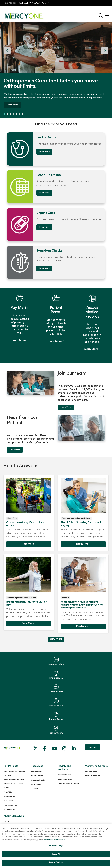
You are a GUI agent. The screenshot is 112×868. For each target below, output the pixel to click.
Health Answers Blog (65, 779)
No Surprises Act (9, 809)
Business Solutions (37, 776)
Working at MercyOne (92, 776)
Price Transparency (10, 805)
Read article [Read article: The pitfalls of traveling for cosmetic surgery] (83, 512)
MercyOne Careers (92, 771)
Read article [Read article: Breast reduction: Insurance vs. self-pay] (29, 592)
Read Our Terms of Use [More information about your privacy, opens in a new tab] (54, 841)
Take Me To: (10, 3)
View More (56, 639)
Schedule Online (9, 796)
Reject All (56, 856)
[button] (108, 15)
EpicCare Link (35, 789)
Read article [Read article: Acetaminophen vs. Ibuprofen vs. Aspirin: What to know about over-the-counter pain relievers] (83, 593)
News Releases (36, 771)
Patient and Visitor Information (14, 779)
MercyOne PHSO (36, 784)
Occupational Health (38, 780)
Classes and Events (64, 775)
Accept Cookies (56, 864)
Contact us (93, 747)
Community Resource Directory (68, 783)
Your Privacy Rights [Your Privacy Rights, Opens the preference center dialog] (56, 847)
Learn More (44, 151)
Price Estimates (9, 801)
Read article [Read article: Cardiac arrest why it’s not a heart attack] (29, 512)
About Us (6, 821)
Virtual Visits (8, 792)
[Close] (107, 830)
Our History (7, 826)
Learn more (13, 105)
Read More (15, 449)
